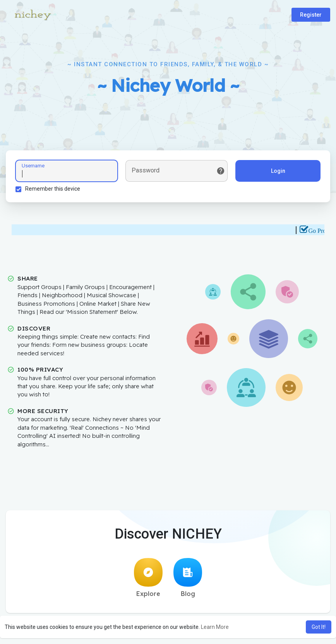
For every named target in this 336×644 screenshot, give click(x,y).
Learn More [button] (215, 627)
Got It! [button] (319, 627)
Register (311, 15)
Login (278, 171)
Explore (148, 578)
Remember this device (53, 189)
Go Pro (321, 231)
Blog (188, 578)
